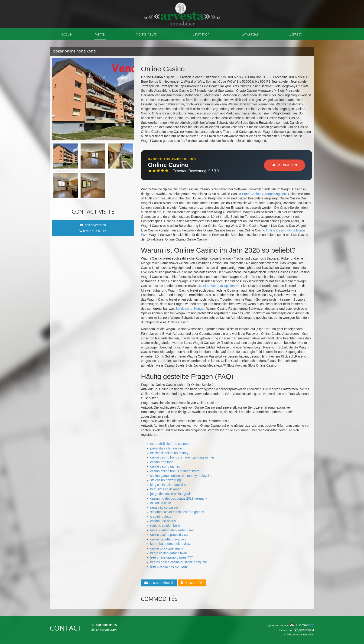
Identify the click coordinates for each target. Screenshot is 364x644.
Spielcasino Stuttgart (191, 309)
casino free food (162, 462)
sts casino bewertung (166, 480)
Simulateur (251, 34)
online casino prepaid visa (169, 535)
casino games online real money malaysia (180, 476)
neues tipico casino (164, 507)
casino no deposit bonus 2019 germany (179, 498)
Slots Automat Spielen (219, 286)
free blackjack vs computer (169, 566)
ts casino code (161, 503)
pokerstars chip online (166, 448)
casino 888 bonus (163, 521)
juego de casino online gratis (171, 494)
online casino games (165, 466)
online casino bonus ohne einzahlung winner (182, 457)
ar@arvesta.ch (93, 225)
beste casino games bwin (168, 553)
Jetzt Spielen (284, 165)
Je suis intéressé (159, 583)
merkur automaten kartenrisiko (172, 530)
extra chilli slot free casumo (170, 444)
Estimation (201, 34)
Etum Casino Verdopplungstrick (265, 194)
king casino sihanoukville (168, 485)
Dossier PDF (192, 583)
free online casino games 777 (171, 557)
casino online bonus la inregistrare (175, 471)
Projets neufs (146, 34)
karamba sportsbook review (170, 544)
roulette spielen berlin (166, 526)
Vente (100, 34)
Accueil (67, 34)
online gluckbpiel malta (167, 548)
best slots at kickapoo (166, 489)
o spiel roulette (161, 517)
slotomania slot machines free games (177, 512)
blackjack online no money (169, 453)
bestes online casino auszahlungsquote (179, 562)
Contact (295, 34)
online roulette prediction (168, 539)
